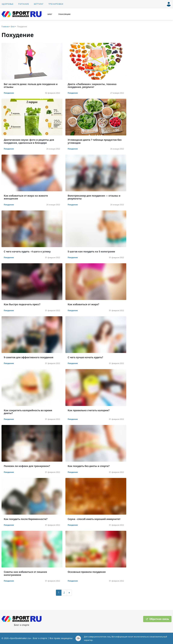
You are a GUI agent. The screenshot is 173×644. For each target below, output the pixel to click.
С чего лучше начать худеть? (85, 357)
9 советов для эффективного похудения (29, 357)
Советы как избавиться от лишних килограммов (25, 573)
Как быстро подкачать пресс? (22, 304)
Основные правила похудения (87, 572)
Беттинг (39, 4)
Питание (24, 4)
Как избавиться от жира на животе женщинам (26, 197)
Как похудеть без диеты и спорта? (89, 466)
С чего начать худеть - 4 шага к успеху (27, 252)
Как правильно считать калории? (89, 410)
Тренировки (56, 4)
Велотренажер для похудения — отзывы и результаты (94, 197)
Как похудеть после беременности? (26, 519)
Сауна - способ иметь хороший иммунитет (94, 519)
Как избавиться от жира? (83, 304)
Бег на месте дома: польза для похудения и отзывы (31, 86)
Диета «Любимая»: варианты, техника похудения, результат (92, 86)
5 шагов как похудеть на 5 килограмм (91, 252)
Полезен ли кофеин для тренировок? (27, 466)
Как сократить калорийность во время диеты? (28, 412)
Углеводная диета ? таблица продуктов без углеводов (95, 141)
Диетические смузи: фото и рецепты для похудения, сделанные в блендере (29, 141)
